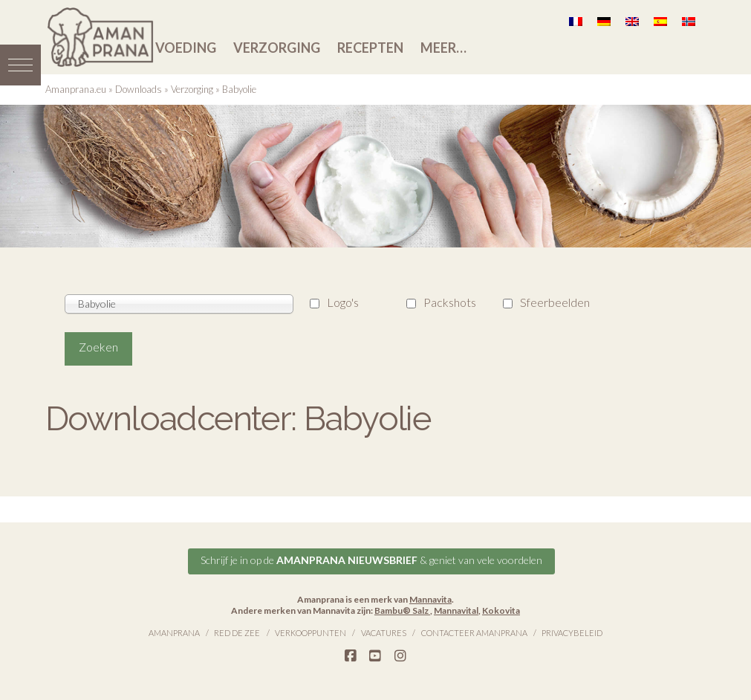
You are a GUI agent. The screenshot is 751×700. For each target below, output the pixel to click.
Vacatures (384, 633)
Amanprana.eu (76, 89)
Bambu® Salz (402, 610)
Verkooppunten (311, 633)
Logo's (343, 302)
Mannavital (456, 610)
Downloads (139, 89)
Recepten (370, 48)
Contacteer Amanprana (474, 633)
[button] (20, 65)
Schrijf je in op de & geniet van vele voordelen (371, 560)
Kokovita (501, 610)
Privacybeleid (572, 633)
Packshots (450, 302)
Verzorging (277, 48)
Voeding (186, 48)
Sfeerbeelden (555, 302)
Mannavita (430, 599)
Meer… (443, 48)
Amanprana (174, 633)
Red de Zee (237, 633)
